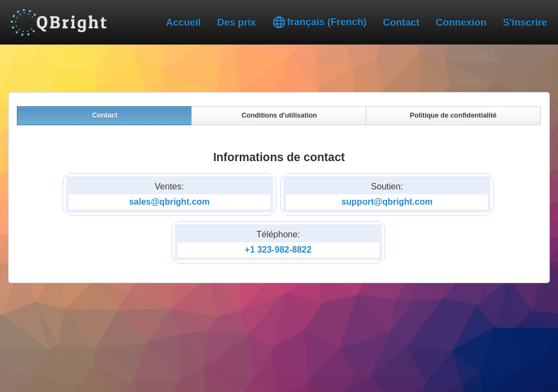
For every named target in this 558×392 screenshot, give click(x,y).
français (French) (320, 22)
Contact (401, 22)
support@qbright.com (387, 202)
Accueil (184, 22)
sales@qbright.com (169, 202)
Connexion (461, 22)
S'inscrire (525, 22)
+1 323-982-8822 (278, 250)
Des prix (237, 22)
